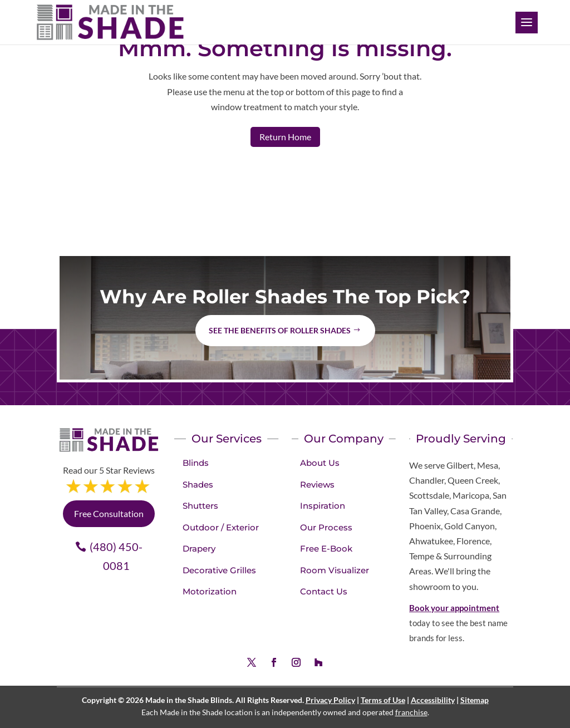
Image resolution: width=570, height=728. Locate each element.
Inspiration (323, 506)
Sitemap (475, 700)
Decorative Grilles (219, 570)
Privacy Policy (330, 700)
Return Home (285, 137)
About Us (320, 463)
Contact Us (324, 591)
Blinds (196, 463)
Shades (198, 484)
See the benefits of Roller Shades (280, 330)
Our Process (326, 527)
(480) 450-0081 (116, 556)
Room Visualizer (335, 570)
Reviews (317, 484)
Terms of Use (383, 700)
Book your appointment (454, 608)
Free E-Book (326, 549)
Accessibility (433, 700)
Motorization (210, 591)
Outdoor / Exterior (221, 527)
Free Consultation (109, 513)
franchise (411, 712)
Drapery (199, 549)
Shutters (200, 506)
